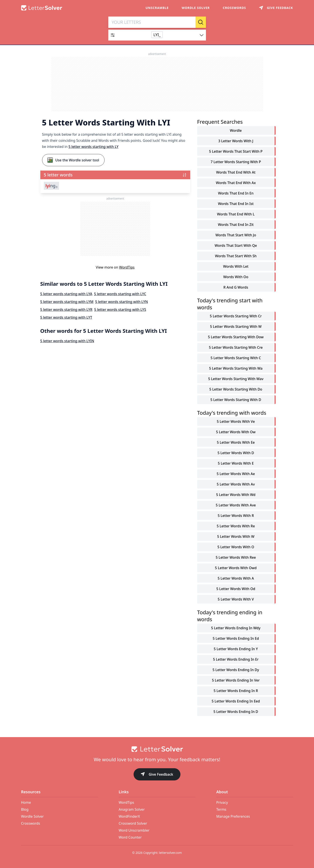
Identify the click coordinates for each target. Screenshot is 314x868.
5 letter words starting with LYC (120, 294)
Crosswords (234, 8)
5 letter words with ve (236, 422)
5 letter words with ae (236, 474)
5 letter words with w (236, 537)
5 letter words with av (236, 484)
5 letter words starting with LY (93, 147)
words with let (236, 267)
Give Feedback (157, 775)
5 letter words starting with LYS (120, 310)
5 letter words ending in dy (236, 670)
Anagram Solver (132, 809)
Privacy (222, 802)
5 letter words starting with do (236, 389)
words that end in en (236, 193)
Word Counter (130, 837)
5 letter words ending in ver (236, 680)
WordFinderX (129, 816)
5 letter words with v (236, 599)
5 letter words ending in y (236, 649)
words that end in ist (236, 204)
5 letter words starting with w (236, 327)
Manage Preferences (233, 816)
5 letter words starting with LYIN (67, 341)
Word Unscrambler (134, 830)
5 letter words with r (236, 516)
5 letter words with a (236, 579)
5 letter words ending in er (236, 660)
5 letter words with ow (236, 432)
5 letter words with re (236, 526)
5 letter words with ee (236, 443)
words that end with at (236, 173)
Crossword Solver (133, 823)
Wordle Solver (196, 8)
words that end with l (236, 214)
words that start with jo (236, 235)
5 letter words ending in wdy (236, 628)
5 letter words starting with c (236, 358)
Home (26, 802)
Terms (221, 809)
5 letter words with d (236, 453)
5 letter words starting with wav (236, 379)
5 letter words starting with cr (236, 316)
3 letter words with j (236, 141)
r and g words (236, 288)
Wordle (236, 131)
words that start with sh (236, 256)
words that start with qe (236, 246)
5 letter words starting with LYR (66, 310)
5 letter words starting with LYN (122, 302)
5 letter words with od (236, 589)
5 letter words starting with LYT (66, 318)
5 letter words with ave (236, 505)
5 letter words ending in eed (236, 701)
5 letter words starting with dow (236, 337)
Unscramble (157, 8)
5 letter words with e (236, 464)
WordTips (127, 267)
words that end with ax (236, 183)
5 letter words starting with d (236, 400)
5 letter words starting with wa (236, 369)
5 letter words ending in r (236, 691)
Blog (25, 809)
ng (52, 186)
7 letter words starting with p (236, 162)
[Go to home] (157, 749)
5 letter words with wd (236, 495)
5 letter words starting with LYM (67, 302)
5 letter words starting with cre (236, 348)
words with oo (236, 277)
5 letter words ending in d (236, 712)
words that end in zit (236, 225)
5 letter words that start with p (236, 152)
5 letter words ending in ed (236, 639)
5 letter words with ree (236, 558)
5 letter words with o (236, 547)
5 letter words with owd (236, 568)
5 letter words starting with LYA (66, 294)
